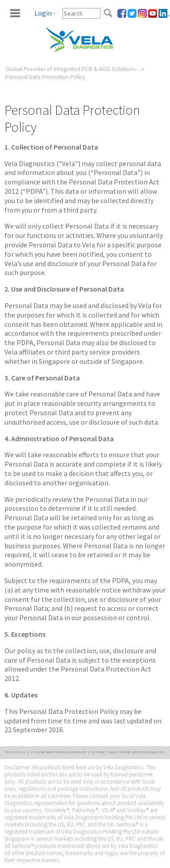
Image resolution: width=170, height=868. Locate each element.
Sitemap (97, 752)
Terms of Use (15, 752)
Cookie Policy (119, 752)
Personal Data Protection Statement (58, 752)
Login (43, 13)
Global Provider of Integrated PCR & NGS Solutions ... (73, 69)
